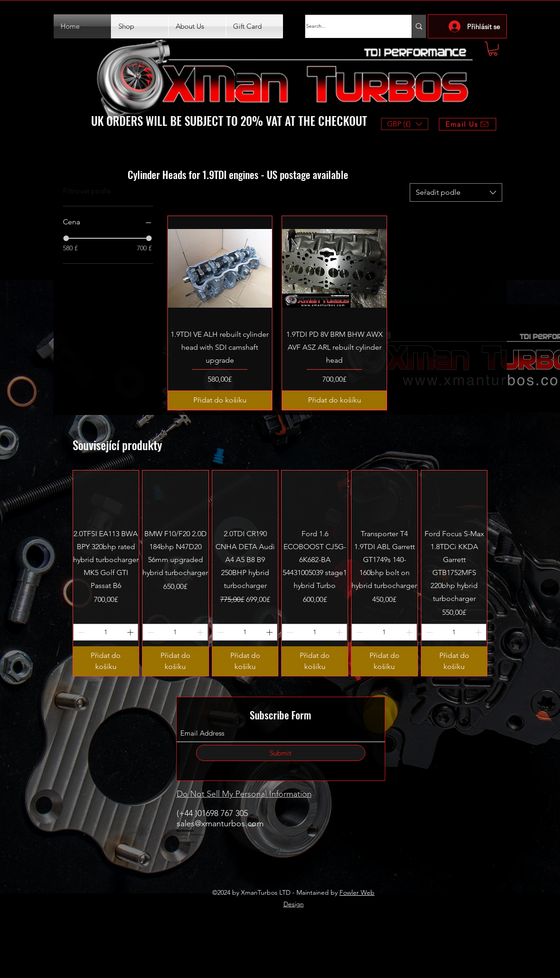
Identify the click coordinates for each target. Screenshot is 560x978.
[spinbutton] (106, 632)
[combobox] (456, 192)
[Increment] (131, 632)
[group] (280, 573)
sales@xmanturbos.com (220, 823)
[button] (493, 49)
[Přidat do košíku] (220, 400)
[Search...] (349, 26)
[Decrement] (80, 632)
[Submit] (281, 753)
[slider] (66, 238)
